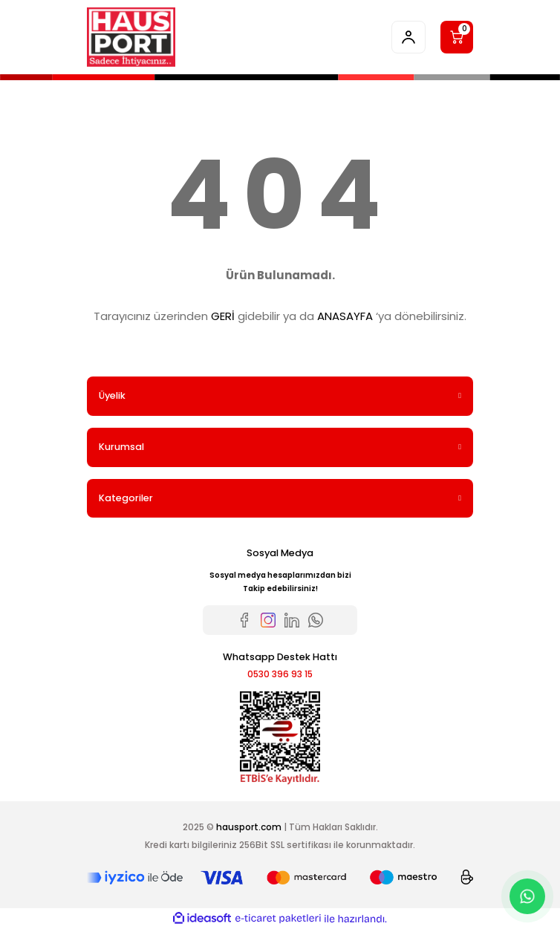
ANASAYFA (345, 316)
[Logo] (131, 37)
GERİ (223, 316)
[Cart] (457, 37)
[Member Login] (408, 37)
